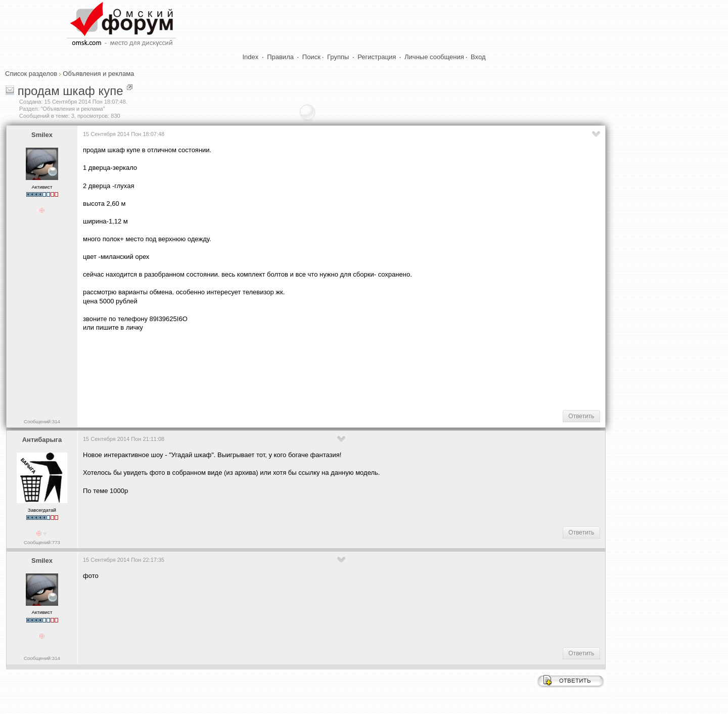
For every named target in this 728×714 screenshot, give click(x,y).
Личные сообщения (434, 57)
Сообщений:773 (42, 542)
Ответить (581, 416)
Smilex (42, 135)
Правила (280, 57)
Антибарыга (42, 440)
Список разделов (31, 74)
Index (251, 57)
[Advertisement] (267, 370)
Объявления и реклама (98, 74)
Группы (338, 57)
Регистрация (377, 57)
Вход (478, 57)
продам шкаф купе (71, 91)
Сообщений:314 (42, 421)
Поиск (311, 57)
